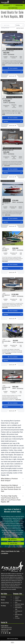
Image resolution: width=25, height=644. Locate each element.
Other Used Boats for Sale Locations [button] (10, 552)
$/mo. (9, 54)
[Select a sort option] (20, 25)
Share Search (20, 28)
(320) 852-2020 (5, 631)
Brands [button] (3, 600)
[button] (23, 2)
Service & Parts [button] (5, 603)
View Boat (13, 72)
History (17, 599)
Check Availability (13, 68)
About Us (17, 597)
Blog (16, 602)
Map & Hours (18, 606)
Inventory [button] (3, 597)
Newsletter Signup (20, 604)
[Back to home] (5, 2)
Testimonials (18, 601)
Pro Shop (17, 618)
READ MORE (7, 166)
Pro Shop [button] (3, 606)
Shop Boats (6, 5)
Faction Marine (5, 626)
